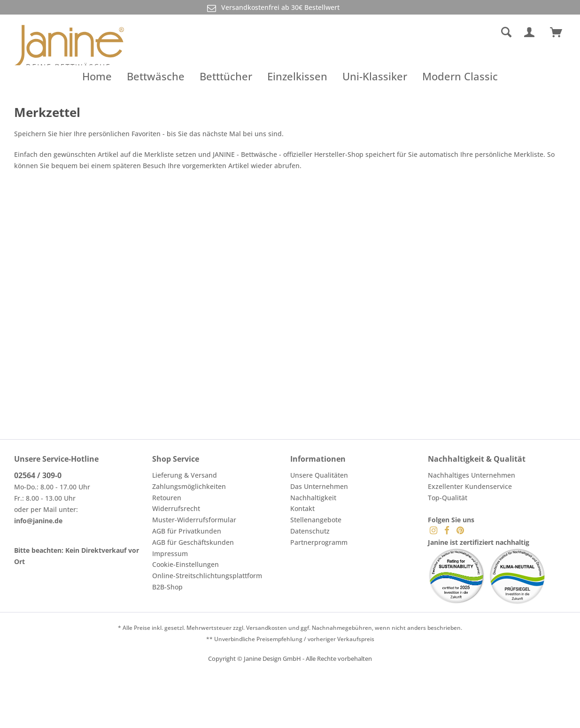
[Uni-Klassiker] (375, 76)
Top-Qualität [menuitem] (448, 498)
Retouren (167, 498)
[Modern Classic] (460, 76)
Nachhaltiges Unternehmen (472, 475)
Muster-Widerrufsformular (194, 520)
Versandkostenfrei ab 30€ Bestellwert (272, 8)
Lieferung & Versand (185, 475)
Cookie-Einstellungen (186, 564)
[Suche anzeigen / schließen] (506, 32)
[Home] (97, 76)
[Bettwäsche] (156, 76)
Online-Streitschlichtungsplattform (207, 576)
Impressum (170, 554)
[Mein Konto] (531, 32)
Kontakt (302, 508)
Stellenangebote (316, 520)
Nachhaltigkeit (313, 498)
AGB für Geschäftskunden (193, 542)
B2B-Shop (167, 587)
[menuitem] (435, 32)
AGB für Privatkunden (187, 531)
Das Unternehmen (319, 486)
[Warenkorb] (560, 32)
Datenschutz (310, 531)
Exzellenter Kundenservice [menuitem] (470, 486)
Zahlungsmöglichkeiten (189, 486)
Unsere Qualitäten (319, 475)
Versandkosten (267, 628)
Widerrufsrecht (176, 508)
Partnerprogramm (319, 542)
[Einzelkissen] (297, 76)
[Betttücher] (226, 76)
